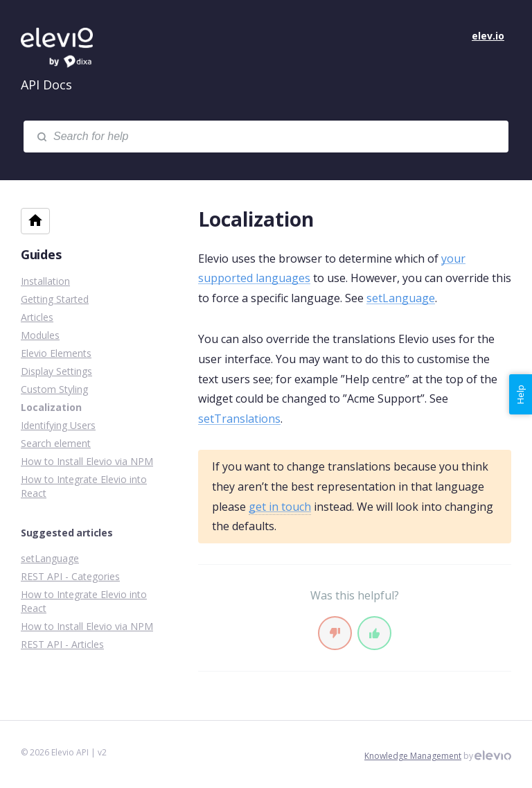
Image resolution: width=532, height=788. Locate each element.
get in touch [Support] (280, 507)
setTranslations (239, 419)
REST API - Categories (70, 576)
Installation (45, 281)
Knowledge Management (413, 756)
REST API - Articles (62, 644)
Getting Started (55, 299)
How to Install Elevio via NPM (87, 461)
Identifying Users (58, 425)
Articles (37, 317)
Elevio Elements (56, 353)
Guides (41, 254)
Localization (51, 407)
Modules (40, 335)
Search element (56, 443)
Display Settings (56, 371)
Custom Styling (54, 389)
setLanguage (401, 298)
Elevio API (69, 49)
